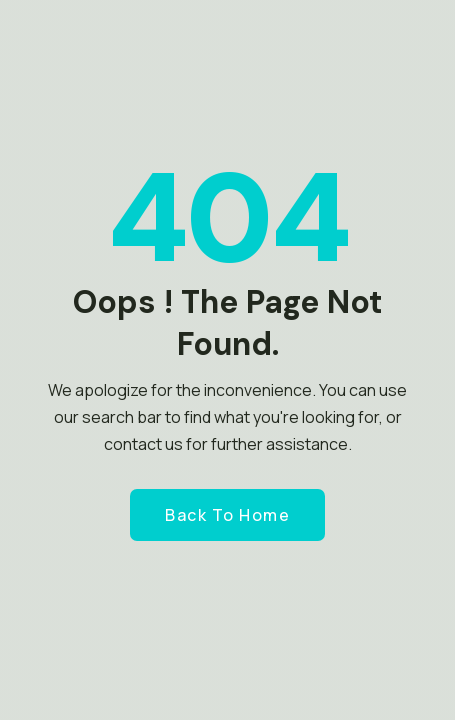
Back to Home (227, 515)
